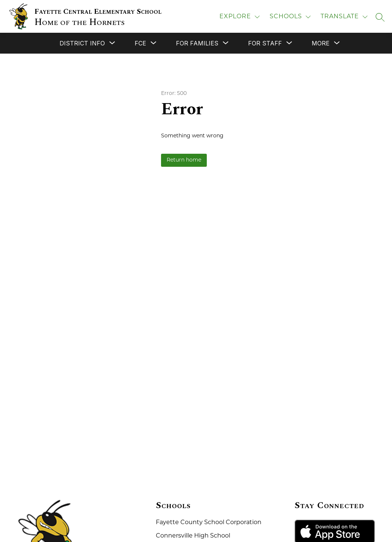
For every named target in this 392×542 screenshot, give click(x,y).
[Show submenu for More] (321, 43)
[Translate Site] (344, 17)
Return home (184, 160)
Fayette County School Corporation (209, 523)
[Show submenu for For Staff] (265, 43)
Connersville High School (193, 536)
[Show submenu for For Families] (197, 43)
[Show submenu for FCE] (140, 43)
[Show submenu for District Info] (82, 43)
